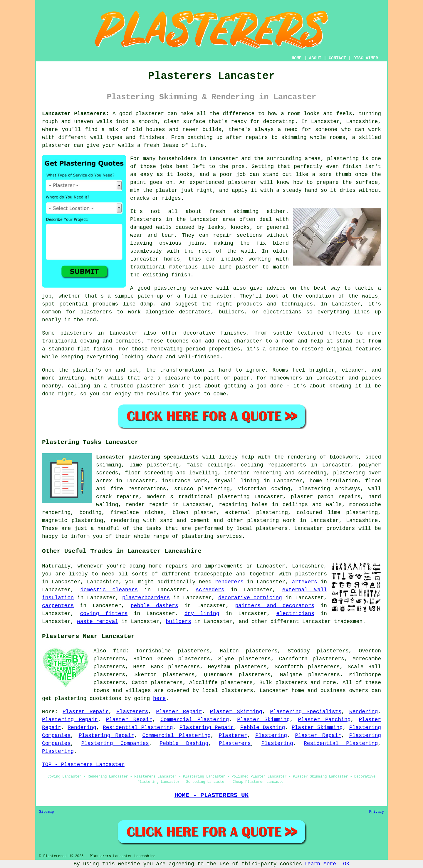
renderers (229, 582)
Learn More (320, 864)
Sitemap (46, 812)
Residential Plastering (138, 728)
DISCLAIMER (366, 58)
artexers (304, 582)
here (159, 699)
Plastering (271, 736)
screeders (210, 590)
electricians (295, 614)
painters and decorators (275, 606)
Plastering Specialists (306, 712)
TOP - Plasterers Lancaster (83, 765)
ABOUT (315, 58)
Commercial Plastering (195, 720)
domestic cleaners (109, 590)
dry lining (202, 614)
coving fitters (104, 614)
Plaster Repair (85, 712)
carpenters (58, 606)
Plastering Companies (115, 743)
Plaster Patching (324, 720)
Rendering (364, 712)
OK (346, 864)
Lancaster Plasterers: (75, 114)
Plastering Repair (70, 720)
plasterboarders (146, 598)
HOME (297, 58)
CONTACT (337, 58)
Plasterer (233, 736)
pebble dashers (155, 606)
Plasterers (132, 712)
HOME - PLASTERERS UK (212, 795)
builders (178, 622)
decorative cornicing (250, 598)
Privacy (377, 812)
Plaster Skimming (236, 712)
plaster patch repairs (326, 497)
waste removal (98, 622)
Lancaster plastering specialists (147, 457)
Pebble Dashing (263, 728)
